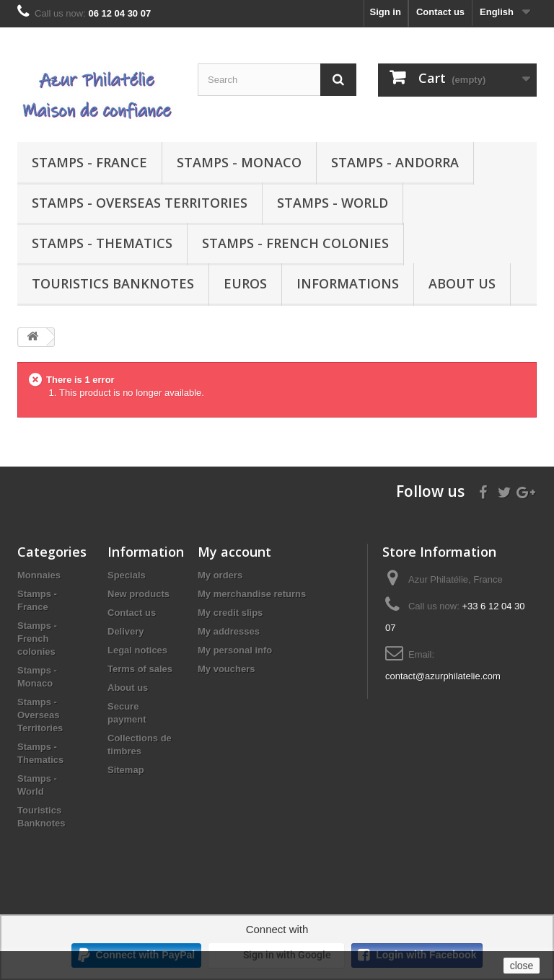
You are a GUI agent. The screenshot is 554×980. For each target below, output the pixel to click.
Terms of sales (140, 669)
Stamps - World (333, 203)
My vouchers (226, 669)
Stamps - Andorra (395, 162)
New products (138, 594)
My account (234, 552)
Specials (127, 575)
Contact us (440, 12)
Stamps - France (89, 162)
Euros (245, 283)
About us (462, 283)
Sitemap (126, 770)
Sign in (386, 12)
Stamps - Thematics (102, 243)
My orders (220, 575)
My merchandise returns (252, 594)
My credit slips (230, 613)
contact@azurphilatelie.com (443, 676)
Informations (348, 283)
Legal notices (137, 650)
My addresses (229, 631)
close (522, 966)
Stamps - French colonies (295, 243)
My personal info (235, 650)
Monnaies (39, 575)
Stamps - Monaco (239, 162)
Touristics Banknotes (113, 283)
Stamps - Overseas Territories (140, 203)
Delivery (126, 631)
